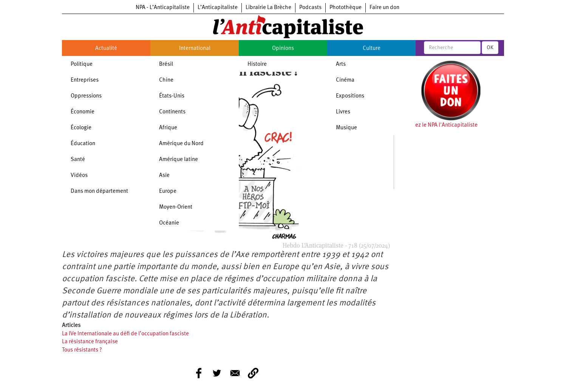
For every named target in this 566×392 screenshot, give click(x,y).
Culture (372, 49)
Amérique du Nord (181, 144)
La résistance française (90, 342)
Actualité (106, 49)
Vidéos (79, 176)
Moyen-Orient (176, 207)
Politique (82, 64)
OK (490, 48)
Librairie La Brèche (268, 8)
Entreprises (85, 80)
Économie (83, 112)
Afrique (168, 128)
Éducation (83, 144)
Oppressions (86, 96)
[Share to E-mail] (235, 373)
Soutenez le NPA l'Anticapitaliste (438, 125)
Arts (341, 64)
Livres (343, 112)
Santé (78, 160)
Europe (168, 191)
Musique (346, 128)
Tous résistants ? (82, 350)
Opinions (283, 49)
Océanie (169, 223)
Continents (172, 112)
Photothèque (346, 8)
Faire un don (384, 8)
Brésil (166, 64)
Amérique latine (179, 160)
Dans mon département (99, 191)
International (195, 49)
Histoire (257, 64)
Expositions (350, 96)
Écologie (81, 128)
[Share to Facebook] (199, 373)
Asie (164, 176)
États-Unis (172, 96)
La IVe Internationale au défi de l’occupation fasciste (125, 334)
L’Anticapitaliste (218, 8)
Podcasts (310, 8)
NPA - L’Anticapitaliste (163, 8)
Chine (166, 80)
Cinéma (345, 80)
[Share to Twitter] (217, 373)
